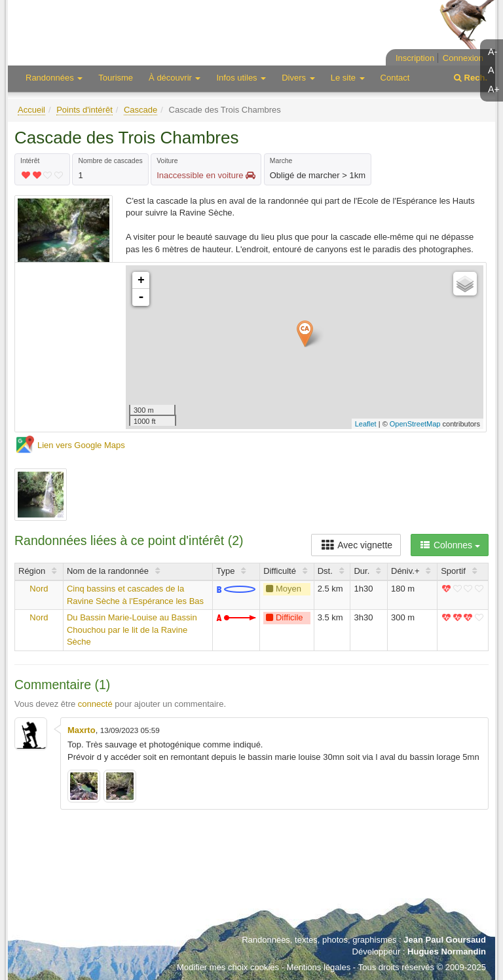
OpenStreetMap (415, 424)
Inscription (415, 58)
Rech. (471, 78)
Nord (39, 589)
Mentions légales (319, 967)
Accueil (31, 110)
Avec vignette (356, 545)
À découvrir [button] (175, 78)
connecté (95, 704)
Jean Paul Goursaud (445, 940)
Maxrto (82, 730)
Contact (395, 78)
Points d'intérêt (84, 110)
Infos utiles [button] (241, 78)
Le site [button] (348, 78)
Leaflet (366, 424)
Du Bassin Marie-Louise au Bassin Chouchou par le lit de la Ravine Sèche (132, 630)
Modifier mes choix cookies (228, 967)
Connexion (463, 58)
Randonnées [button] (54, 78)
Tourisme (116, 78)
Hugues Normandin (447, 952)
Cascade (140, 110)
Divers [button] (298, 78)
